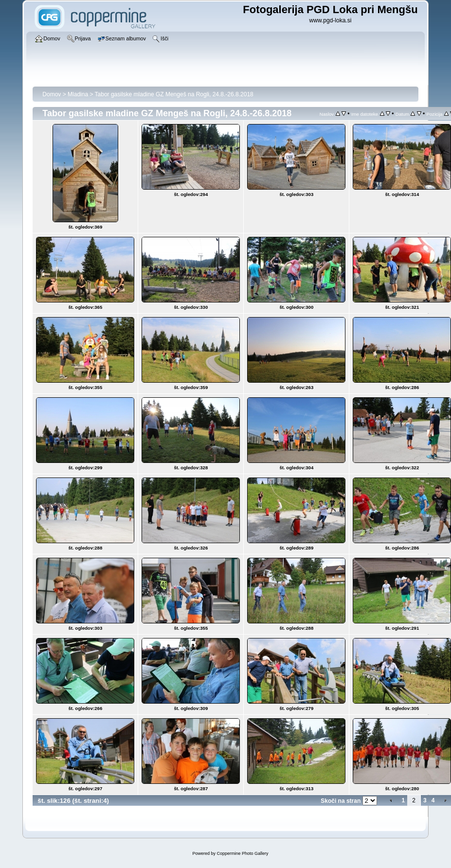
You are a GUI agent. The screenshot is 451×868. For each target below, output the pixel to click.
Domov (52, 94)
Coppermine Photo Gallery (242, 853)
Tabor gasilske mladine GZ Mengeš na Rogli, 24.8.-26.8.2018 (174, 94)
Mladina (78, 94)
